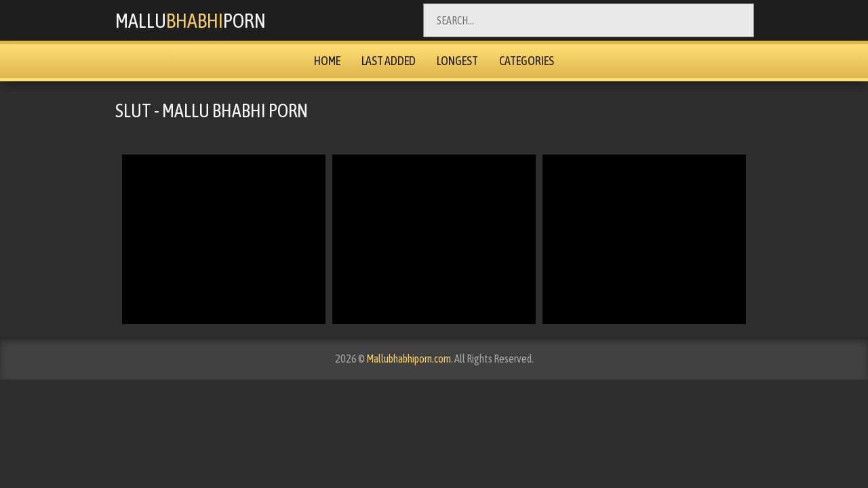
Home (327, 61)
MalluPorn (191, 20)
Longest (457, 61)
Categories (527, 61)
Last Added (389, 61)
